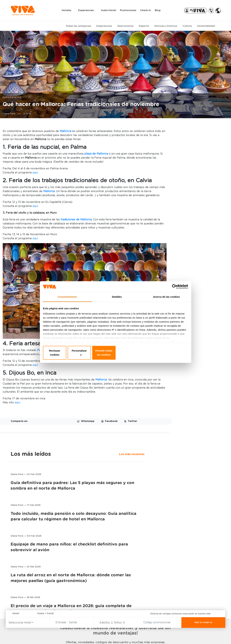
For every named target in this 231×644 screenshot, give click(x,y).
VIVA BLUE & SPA (24, 581)
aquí (75, 185)
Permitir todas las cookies (164, 352)
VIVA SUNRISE (22, 595)
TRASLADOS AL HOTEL (189, 590)
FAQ (18, 636)
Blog (160, 11)
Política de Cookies (101, 636)
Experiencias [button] (88, 11)
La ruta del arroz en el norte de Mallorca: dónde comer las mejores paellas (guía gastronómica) (194, 310)
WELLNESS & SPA (64, 591)
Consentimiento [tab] (67, 300)
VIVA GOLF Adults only (27, 605)
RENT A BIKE (183, 585)
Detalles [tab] (117, 300)
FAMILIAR (60, 581)
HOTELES (20, 575)
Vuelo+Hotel (111, 11)
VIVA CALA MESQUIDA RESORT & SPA (26, 588)
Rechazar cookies (67, 352)
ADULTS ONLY (63, 586)
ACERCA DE (144, 575)
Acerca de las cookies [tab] (166, 300)
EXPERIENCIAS (65, 575)
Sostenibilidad (206, 27)
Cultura (187, 27)
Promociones (130, 11)
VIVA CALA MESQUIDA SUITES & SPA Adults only (28, 612)
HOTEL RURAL (63, 618)
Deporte (144, 27)
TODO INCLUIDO (64, 602)
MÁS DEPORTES (64, 624)
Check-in (148, 11)
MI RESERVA (102, 590)
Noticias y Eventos (166, 27)
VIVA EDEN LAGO (24, 600)
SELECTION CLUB (64, 597)
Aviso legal (126, 636)
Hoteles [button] (69, 11)
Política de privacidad (70, 636)
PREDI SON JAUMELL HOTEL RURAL (26, 621)
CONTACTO (142, 581)
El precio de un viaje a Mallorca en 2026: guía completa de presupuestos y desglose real (194, 358)
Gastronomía (125, 27)
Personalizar (116, 352)
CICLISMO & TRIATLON (67, 608)
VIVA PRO (101, 601)
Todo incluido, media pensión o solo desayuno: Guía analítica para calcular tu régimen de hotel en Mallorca (194, 221)
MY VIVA (100, 585)
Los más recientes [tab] (181, 140)
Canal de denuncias (38, 636)
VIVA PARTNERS (104, 595)
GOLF (58, 613)
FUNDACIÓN (143, 595)
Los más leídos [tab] (188, 132)
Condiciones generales (154, 636)
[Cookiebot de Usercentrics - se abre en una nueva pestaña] (173, 289)
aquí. (75, 233)
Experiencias (104, 27)
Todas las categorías (78, 27)
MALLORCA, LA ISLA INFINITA (147, 588)
